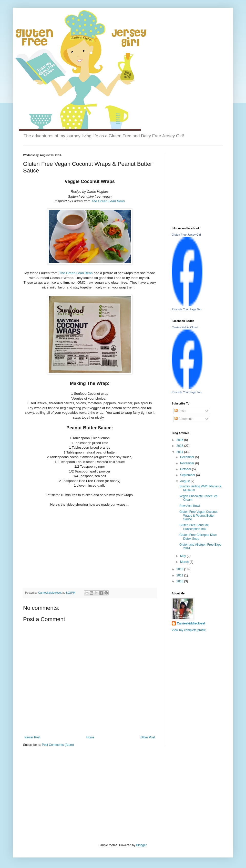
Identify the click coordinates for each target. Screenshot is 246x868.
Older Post (148, 737)
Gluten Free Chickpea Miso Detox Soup (198, 537)
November (188, 463)
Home (90, 737)
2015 (180, 446)
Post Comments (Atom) (58, 745)
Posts (180, 411)
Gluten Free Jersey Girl (186, 235)
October (186, 469)
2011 (180, 575)
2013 (180, 569)
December (188, 457)
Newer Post (32, 737)
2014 (180, 452)
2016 (180, 440)
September (188, 475)
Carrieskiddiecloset (191, 623)
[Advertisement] (61, 795)
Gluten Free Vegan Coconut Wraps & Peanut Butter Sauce (198, 515)
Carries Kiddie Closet (185, 327)
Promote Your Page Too (187, 309)
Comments (184, 419)
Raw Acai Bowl (189, 506)
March (185, 562)
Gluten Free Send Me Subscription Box (194, 527)
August (185, 481)
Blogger (141, 845)
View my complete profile (189, 630)
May (183, 556)
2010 (180, 581)
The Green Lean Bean (108, 201)
